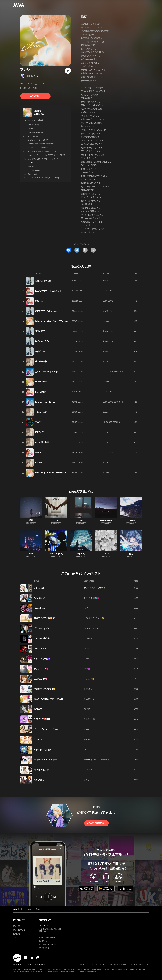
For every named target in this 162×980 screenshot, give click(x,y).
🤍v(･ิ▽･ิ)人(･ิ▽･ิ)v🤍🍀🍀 (95, 588)
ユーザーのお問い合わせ (47, 938)
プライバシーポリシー (98, 964)
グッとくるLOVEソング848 (46, 729)
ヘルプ (16, 938)
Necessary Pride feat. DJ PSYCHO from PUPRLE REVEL (51, 155)
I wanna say (33, 129)
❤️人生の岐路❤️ (42, 770)
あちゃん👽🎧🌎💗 (91, 598)
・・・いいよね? (41, 452)
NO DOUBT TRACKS (111, 422)
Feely (106, 554)
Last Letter (40, 392)
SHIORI (87, 739)
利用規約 (83, 964)
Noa (36, 76)
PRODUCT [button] (19, 920)
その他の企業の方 (44, 948)
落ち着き (38, 709)
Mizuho (87, 750)
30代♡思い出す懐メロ (44, 750)
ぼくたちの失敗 (42, 341)
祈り (31, 520)
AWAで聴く (35, 96)
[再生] (68, 71)
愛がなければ (108, 281)
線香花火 (32, 166)
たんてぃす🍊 (89, 679)
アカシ (38, 422)
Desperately (106, 520)
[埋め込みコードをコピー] (93, 250)
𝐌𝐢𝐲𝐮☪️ (87, 669)
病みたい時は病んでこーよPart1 (48, 699)
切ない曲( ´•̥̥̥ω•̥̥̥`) (41, 628)
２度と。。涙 (39, 588)
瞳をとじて (40, 331)
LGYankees (39, 608)
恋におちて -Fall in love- (46, 311)
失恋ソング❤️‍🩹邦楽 (42, 719)
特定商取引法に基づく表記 (140, 964)
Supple (106, 362)
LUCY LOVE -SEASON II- (113, 372)
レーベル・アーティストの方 (47, 945)
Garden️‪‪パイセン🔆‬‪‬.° (92, 628)
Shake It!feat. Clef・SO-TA (38, 140)
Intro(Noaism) (33, 125)
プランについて (19, 930)
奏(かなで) (40, 351)
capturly (81, 554)
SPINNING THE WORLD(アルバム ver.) (43, 178)
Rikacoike (88, 659)
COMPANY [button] (45, 920)
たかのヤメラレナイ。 (92, 699)
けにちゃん (88, 638)
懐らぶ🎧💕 (39, 598)
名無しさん (88, 689)
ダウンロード (18, 926)
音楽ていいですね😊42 (44, 618)
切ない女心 (39, 780)
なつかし (38, 739)
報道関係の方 (43, 941)
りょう (86, 608)
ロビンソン (40, 432)
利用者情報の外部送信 (118, 964)
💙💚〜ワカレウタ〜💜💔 (46, 760)
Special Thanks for (35, 170)
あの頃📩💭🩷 (41, 679)
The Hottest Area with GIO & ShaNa (42, 151)
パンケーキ (88, 770)
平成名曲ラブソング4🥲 (45, 689)
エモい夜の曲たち (42, 639)
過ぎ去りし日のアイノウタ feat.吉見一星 (43, 159)
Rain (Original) (56, 554)
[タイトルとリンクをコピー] (85, 250)
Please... (39, 463)
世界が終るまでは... (44, 281)
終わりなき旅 (41, 362)
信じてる (39, 301)
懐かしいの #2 (41, 649)
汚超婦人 (87, 729)
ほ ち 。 (87, 780)
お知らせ (17, 934)
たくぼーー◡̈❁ (89, 719)
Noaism (37, 111)
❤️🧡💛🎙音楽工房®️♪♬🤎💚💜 (97, 760)
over (81, 520)
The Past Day (33, 136)
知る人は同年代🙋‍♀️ (42, 659)
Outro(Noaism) (34, 174)
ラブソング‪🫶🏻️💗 (41, 669)
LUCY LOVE (108, 291)
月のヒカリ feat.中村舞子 (46, 372)
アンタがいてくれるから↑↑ (38, 148)
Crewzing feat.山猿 (35, 132)
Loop (56, 520)
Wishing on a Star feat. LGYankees (42, 144)
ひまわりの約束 (42, 442)
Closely (131, 520)
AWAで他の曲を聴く (96, 823)
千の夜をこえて (42, 412)
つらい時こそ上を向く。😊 (94, 618)
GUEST (87, 649)
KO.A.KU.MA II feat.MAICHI (48, 291)
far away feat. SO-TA (45, 402)
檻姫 (131, 554)
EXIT (31, 554)
